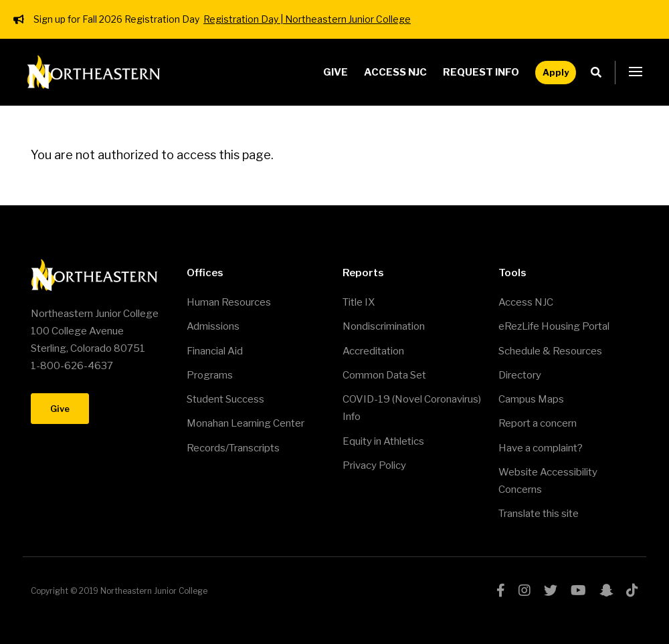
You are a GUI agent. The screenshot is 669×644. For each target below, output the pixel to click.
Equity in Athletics (383, 441)
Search (600, 73)
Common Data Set (384, 375)
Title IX (359, 302)
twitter (551, 591)
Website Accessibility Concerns (548, 481)
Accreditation (373, 351)
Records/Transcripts (233, 448)
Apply (556, 72)
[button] (636, 72)
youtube (578, 591)
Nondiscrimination (384, 326)
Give (336, 72)
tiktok (632, 591)
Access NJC (395, 72)
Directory (520, 375)
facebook (501, 591)
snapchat (606, 591)
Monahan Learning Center (246, 423)
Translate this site (539, 514)
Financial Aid (215, 351)
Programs (210, 375)
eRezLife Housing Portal (554, 326)
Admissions (213, 326)
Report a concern (538, 423)
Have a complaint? (541, 448)
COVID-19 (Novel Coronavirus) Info (412, 408)
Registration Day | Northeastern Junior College (307, 19)
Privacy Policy (374, 465)
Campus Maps (531, 399)
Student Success (225, 399)
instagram (524, 591)
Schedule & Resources (550, 351)
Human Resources (229, 302)
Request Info (481, 72)
